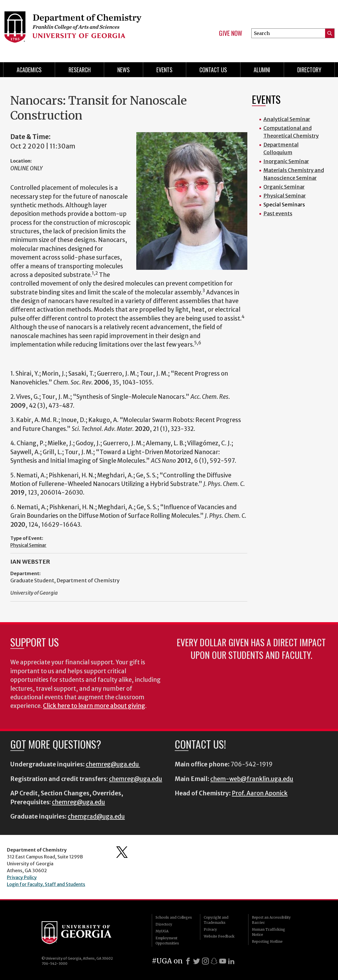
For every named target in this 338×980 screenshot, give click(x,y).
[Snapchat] (214, 961)
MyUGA (162, 931)
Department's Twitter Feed (122, 852)
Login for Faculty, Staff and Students (46, 884)
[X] (197, 961)
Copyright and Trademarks (216, 920)
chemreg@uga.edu (113, 764)
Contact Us (213, 70)
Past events (278, 213)
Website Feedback (219, 936)
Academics (29, 70)
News (124, 70)
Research (80, 70)
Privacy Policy (22, 877)
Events (164, 70)
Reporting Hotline (267, 941)
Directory (309, 70)
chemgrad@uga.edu (96, 817)
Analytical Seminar (287, 119)
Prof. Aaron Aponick (260, 793)
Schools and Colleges (174, 917)
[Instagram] (205, 961)
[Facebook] (188, 961)
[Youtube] (223, 961)
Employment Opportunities (167, 941)
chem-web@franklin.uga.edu (252, 779)
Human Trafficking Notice (269, 932)
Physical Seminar (28, 545)
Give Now (231, 33)
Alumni (262, 70)
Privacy (210, 929)
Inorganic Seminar (286, 161)
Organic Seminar (284, 187)
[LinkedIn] (231, 961)
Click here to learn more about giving (94, 706)
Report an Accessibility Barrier (271, 920)
